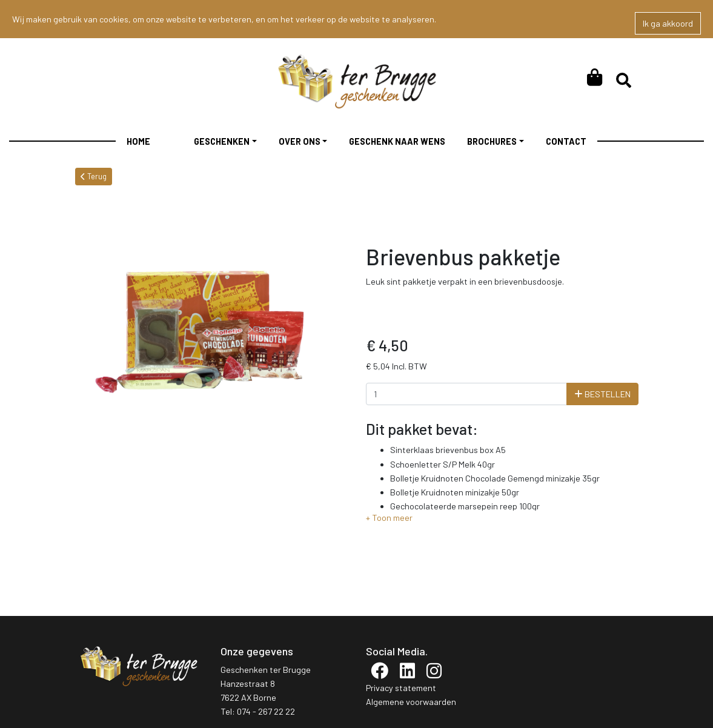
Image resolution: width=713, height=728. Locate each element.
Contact (566, 141)
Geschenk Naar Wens (397, 141)
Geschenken (222, 141)
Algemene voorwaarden (411, 702)
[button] (389, 518)
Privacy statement (401, 688)
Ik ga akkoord (668, 23)
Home (138, 141)
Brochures (492, 141)
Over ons (300, 141)
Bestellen (602, 394)
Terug (94, 176)
